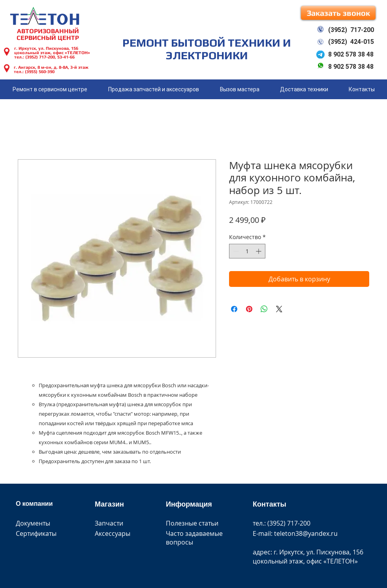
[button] (338, 13)
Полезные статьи (192, 523)
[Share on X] (279, 309)
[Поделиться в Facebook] (234, 309)
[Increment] (259, 251)
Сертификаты (36, 533)
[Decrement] (235, 251)
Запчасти (109, 523)
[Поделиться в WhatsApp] (264, 309)
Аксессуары (113, 533)
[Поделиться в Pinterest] (249, 309)
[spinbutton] (247, 251)
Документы (33, 523)
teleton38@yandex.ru (306, 533)
